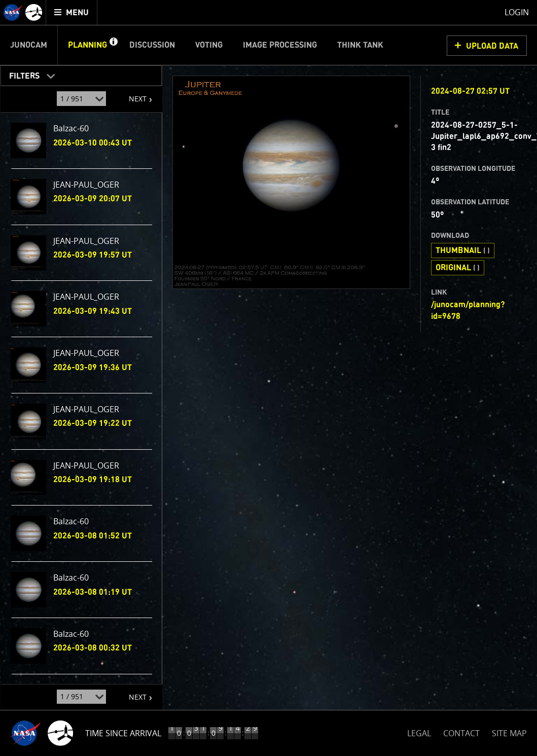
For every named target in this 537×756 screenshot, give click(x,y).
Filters (21, 74)
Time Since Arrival (123, 733)
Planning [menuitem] (87, 45)
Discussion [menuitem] (152, 45)
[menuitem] (72, 12)
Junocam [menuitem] (29, 45)
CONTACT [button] (461, 733)
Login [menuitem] (517, 12)
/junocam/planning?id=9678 (468, 310)
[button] (113, 45)
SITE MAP (509, 733)
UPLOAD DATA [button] (492, 46)
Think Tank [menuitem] (360, 45)
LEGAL (419, 731)
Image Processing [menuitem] (280, 45)
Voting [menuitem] (209, 45)
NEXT (133, 95)
